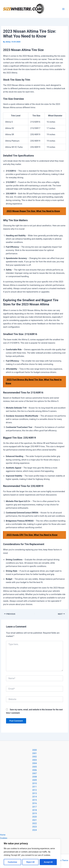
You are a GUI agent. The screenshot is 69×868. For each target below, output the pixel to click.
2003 (35, 760)
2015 (35, 800)
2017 (35, 807)
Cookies (4, 838)
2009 (35, 780)
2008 (35, 777)
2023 (35, 827)
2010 (35, 783)
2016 (35, 803)
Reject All (30, 862)
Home (3, 835)
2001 (35, 753)
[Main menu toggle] (63, 9)
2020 (35, 817)
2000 (35, 750)
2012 (35, 790)
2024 (35, 830)
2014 (35, 797)
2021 (35, 820)
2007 (35, 773)
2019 (35, 813)
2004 (35, 763)
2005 (35, 767)
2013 (35, 793)
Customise (12, 862)
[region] (30, 853)
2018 (35, 810)
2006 (35, 770)
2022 (35, 823)
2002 (35, 757)
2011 (35, 787)
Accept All (48, 862)
